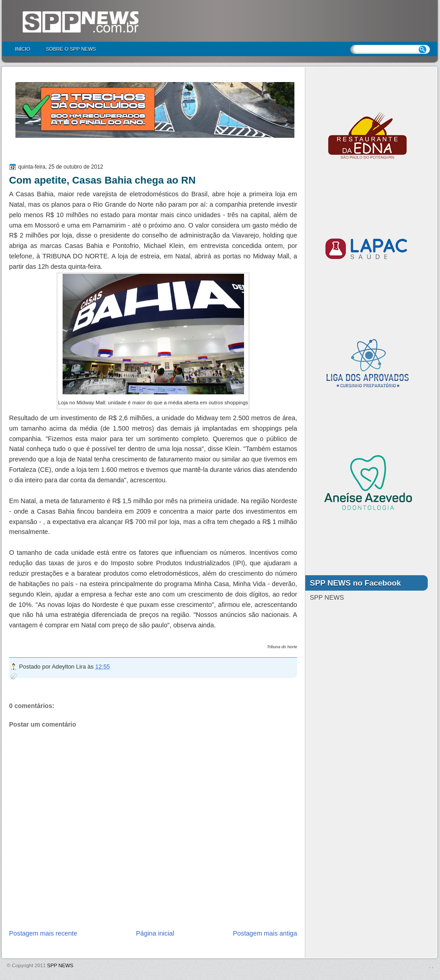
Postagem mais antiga (265, 933)
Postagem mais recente (43, 933)
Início (23, 49)
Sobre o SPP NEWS (71, 49)
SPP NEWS (60, 965)
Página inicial (155, 933)
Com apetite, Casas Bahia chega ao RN (102, 180)
